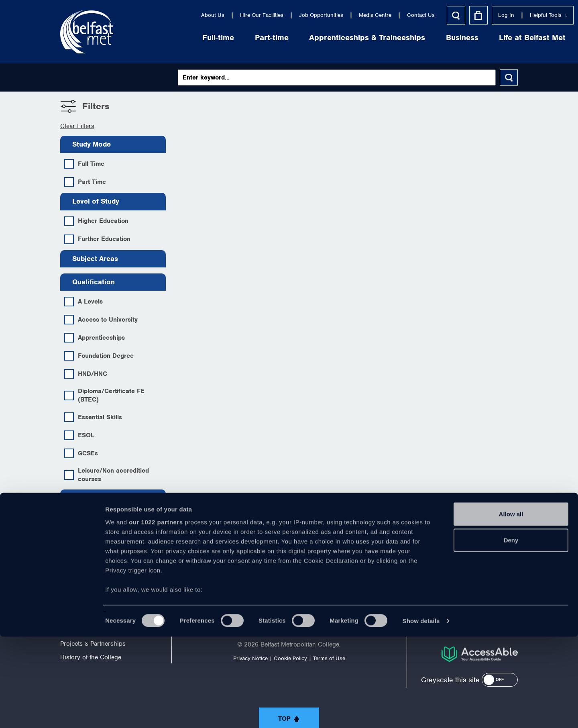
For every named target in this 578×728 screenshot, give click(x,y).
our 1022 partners (156, 613)
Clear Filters (77, 126)
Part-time (216, 38)
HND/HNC (86, 374)
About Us (157, 15)
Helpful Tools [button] (493, 15)
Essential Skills (93, 417)
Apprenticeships (95, 338)
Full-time (162, 38)
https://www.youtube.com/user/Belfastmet (289, 573)
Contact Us (365, 15)
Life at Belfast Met (476, 38)
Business (406, 38)
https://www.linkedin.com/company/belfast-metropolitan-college (322, 573)
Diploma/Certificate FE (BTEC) (104, 395)
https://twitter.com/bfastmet (256, 573)
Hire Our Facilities (206, 15)
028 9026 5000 (496, 577)
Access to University (101, 320)
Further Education (97, 239)
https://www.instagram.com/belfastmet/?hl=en (356, 573)
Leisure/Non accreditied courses (107, 475)
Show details (421, 712)
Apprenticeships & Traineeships (311, 38)
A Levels (83, 302)
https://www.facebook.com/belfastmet (222, 573)
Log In (450, 15)
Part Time (85, 182)
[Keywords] (337, 77)
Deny (511, 631)
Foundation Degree (99, 356)
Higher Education (96, 221)
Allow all (511, 605)
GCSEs (81, 453)
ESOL (79, 435)
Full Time (84, 164)
